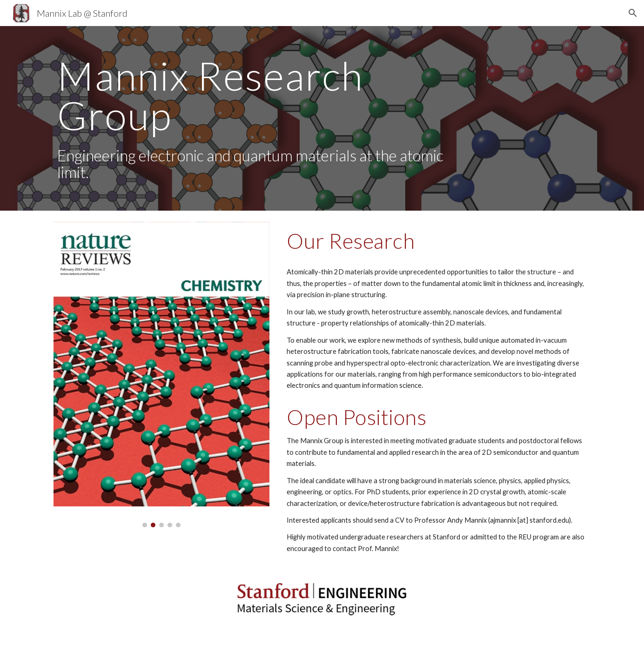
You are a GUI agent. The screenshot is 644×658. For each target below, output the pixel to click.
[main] (253, 118)
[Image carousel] (161, 375)
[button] (633, 13)
